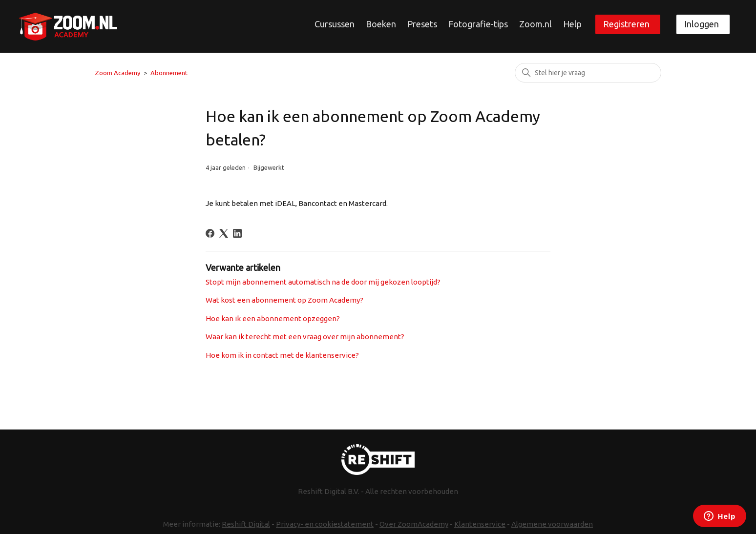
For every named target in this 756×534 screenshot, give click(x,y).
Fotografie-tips (478, 24)
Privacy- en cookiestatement (325, 524)
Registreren (626, 24)
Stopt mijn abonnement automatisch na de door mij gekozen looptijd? (323, 282)
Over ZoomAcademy (414, 524)
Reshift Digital (246, 524)
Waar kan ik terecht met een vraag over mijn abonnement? (305, 337)
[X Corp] (224, 233)
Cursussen (335, 24)
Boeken (381, 24)
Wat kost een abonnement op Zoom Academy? (284, 300)
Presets (422, 24)
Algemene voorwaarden (552, 524)
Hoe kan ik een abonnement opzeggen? (273, 318)
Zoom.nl (535, 24)
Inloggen (702, 24)
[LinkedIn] (237, 233)
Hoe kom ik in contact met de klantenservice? (282, 355)
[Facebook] (210, 233)
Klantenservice (480, 524)
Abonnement (169, 73)
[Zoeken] (588, 73)
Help (572, 24)
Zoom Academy (117, 73)
